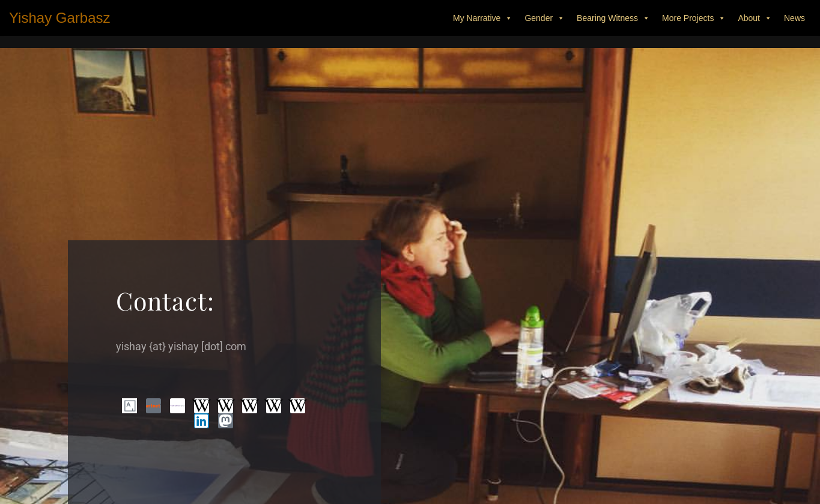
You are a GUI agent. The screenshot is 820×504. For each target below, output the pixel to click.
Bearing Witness (613, 18)
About (755, 18)
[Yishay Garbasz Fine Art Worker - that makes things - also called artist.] (60, 18)
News (794, 18)
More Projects (694, 18)
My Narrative (483, 18)
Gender (545, 18)
